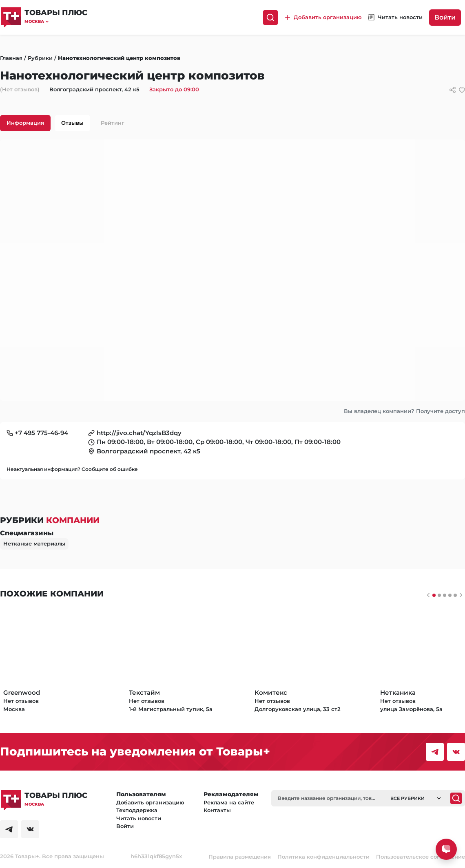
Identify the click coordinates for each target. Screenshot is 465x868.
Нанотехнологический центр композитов (119, 58)
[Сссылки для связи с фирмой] (453, 90)
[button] (56, 21)
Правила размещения (240, 857)
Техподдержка (137, 810)
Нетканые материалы (34, 543)
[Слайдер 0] (434, 595)
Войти (445, 17)
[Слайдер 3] (450, 595)
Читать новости (139, 818)
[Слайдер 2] (445, 595)
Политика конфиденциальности (323, 857)
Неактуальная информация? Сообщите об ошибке (72, 469)
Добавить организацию (150, 802)
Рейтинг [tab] (113, 123)
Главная (11, 58)
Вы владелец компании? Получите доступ (404, 411)
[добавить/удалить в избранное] (462, 90)
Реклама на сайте (229, 802)
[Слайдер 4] (455, 595)
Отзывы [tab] (72, 123)
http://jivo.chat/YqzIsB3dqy (139, 433)
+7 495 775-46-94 (41, 433)
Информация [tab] (25, 123)
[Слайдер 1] (439, 595)
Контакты (217, 810)
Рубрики (40, 58)
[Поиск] (270, 18)
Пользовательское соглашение (421, 857)
